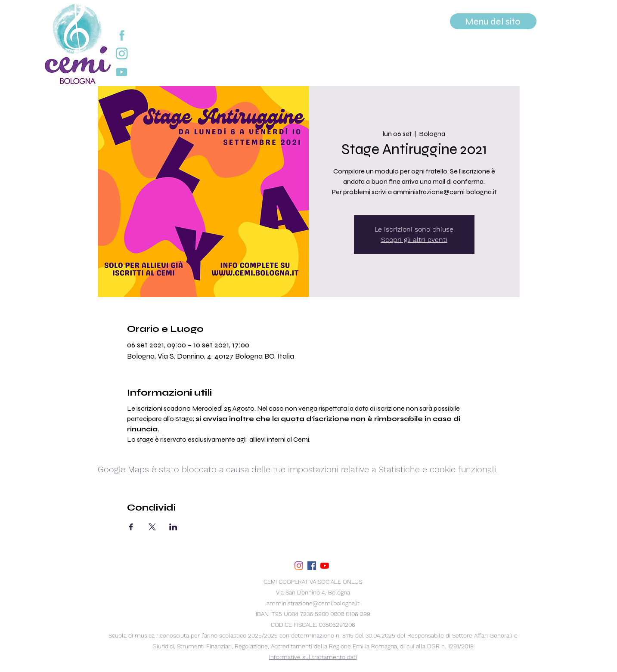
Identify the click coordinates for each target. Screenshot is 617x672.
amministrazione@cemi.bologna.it (313, 603)
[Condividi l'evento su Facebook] (131, 527)
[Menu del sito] (493, 21)
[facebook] (312, 566)
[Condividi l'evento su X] (152, 527)
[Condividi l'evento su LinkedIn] (173, 527)
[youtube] (325, 566)
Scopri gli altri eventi (414, 240)
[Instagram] (299, 566)
